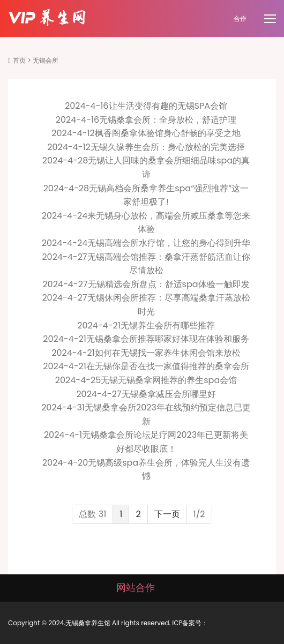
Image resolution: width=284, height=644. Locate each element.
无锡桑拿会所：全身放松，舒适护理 (168, 120)
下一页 (167, 514)
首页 (19, 60)
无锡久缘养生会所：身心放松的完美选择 (168, 147)
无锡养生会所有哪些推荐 (168, 325)
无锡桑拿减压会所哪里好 (169, 394)
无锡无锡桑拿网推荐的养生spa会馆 (169, 380)
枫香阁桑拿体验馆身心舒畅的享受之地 (168, 133)
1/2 (199, 514)
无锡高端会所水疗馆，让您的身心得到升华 (169, 243)
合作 (240, 18)
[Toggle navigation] (271, 19)
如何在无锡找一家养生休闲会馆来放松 (168, 353)
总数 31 (92, 514)
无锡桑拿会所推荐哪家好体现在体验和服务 (168, 339)
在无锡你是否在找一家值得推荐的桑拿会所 (168, 366)
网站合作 (136, 587)
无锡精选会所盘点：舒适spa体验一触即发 (169, 284)
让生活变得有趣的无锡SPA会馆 (168, 106)
